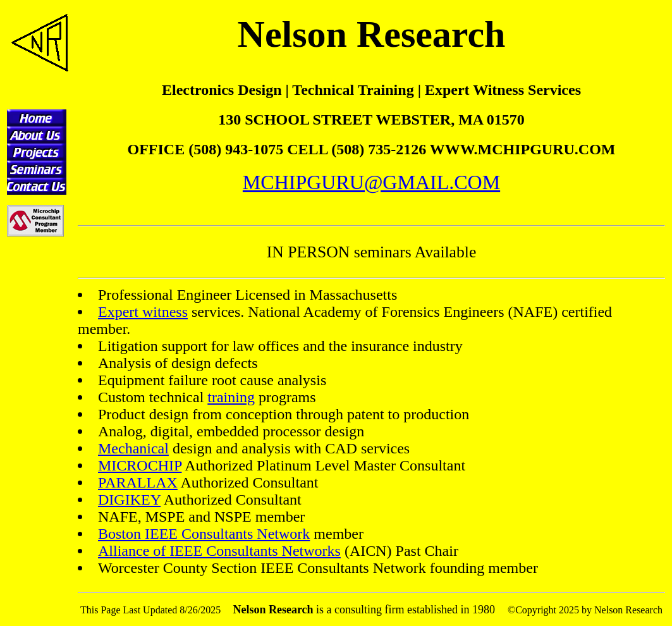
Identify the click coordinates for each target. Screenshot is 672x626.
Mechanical (133, 448)
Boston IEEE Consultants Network (204, 534)
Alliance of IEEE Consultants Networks (219, 551)
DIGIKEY (129, 500)
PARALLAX (138, 482)
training (231, 397)
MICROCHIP (140, 465)
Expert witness (143, 312)
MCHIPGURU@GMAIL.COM (371, 182)
